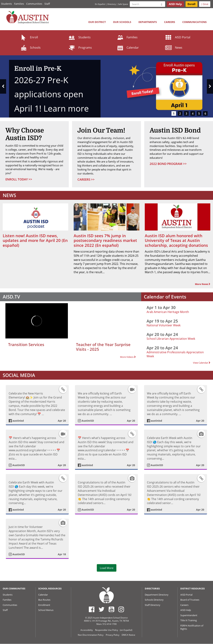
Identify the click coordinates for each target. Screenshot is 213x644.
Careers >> (86, 179)
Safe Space (123, 4)
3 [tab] (186, 114)
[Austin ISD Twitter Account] (102, 609)
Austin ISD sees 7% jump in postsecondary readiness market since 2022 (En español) (105, 240)
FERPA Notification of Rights (192, 627)
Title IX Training (189, 620)
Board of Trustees (190, 600)
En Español (100, 4)
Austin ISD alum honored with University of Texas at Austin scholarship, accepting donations (176, 240)
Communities (34, 4)
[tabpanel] (107, 86)
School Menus (46, 610)
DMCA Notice (128, 635)
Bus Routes (44, 600)
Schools (30, 48)
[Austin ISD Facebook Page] (92, 609)
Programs (80, 48)
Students (6, 4)
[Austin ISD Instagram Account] (121, 609)
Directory (112, 4)
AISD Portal (178, 37)
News (174, 48)
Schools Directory (154, 600)
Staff (47, 4)
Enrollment (44, 605)
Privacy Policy (113, 635)
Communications (194, 22)
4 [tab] (193, 114)
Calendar (128, 48)
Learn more (66, 108)
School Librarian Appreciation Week (171, 339)
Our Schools (122, 22)
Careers (170, 22)
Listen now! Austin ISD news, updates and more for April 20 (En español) (35, 240)
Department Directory (157, 595)
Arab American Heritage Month (168, 312)
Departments (148, 22)
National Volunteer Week (164, 325)
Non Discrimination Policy (91, 635)
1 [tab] (174, 114)
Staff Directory (153, 605)
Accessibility (87, 630)
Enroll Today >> (19, 179)
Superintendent (189, 615)
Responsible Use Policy (107, 630)
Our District (97, 22)
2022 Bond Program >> (168, 164)
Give (205, 4)
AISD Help (186, 610)
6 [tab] (205, 114)
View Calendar (202, 363)
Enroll (29, 37)
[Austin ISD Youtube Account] (111, 609)
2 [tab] (180, 114)
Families (19, 4)
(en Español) (126, 630)
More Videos (128, 357)
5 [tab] (199, 114)
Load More (107, 568)
